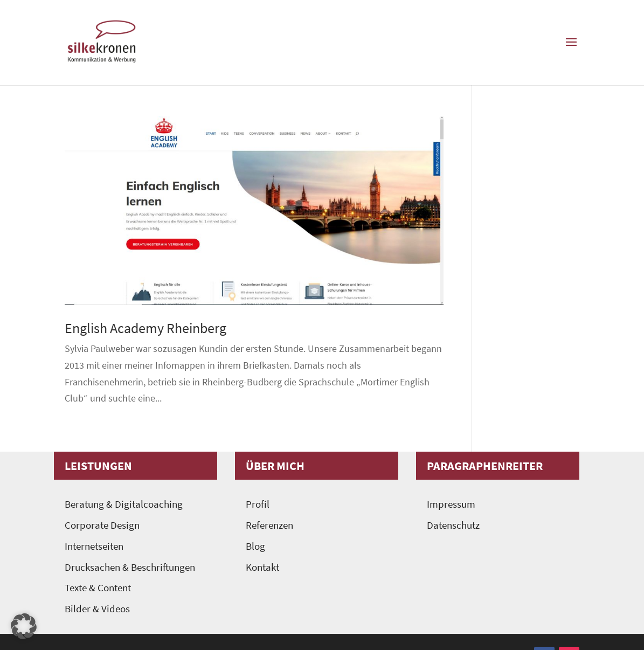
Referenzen (269, 525)
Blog (255, 546)
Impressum (451, 504)
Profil (258, 504)
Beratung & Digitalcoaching (124, 504)
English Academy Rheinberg (146, 328)
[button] (24, 626)
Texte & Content (98, 588)
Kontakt (262, 567)
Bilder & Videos (97, 609)
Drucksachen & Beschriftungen (130, 567)
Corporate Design (102, 525)
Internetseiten (94, 546)
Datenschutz (453, 525)
